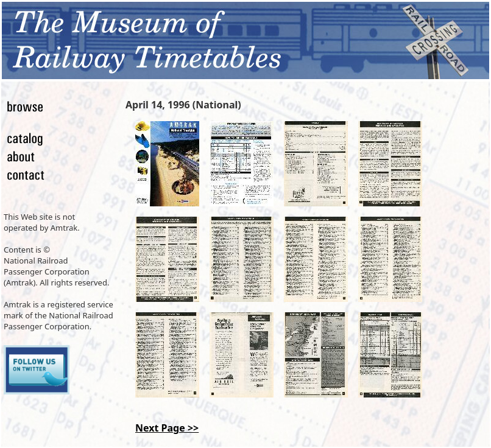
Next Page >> (167, 428)
